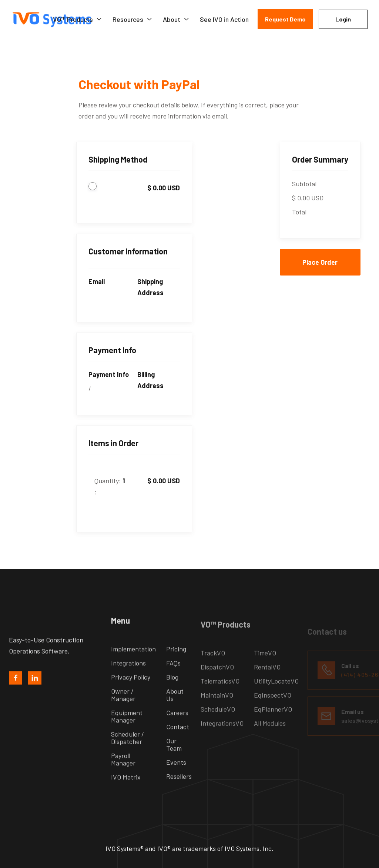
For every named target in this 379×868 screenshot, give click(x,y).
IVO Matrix (126, 788)
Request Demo (285, 19)
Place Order (320, 262)
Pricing (176, 660)
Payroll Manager (123, 770)
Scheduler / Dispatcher (128, 749)
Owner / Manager (123, 706)
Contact (178, 738)
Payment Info (109, 374)
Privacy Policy (131, 688)
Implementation (133, 660)
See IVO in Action (224, 19)
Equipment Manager (127, 727)
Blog (172, 688)
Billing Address (150, 380)
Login (343, 19)
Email (97, 281)
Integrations (128, 674)
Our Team (174, 755)
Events (176, 773)
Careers (177, 724)
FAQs (173, 674)
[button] (78, 19)
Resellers (179, 787)
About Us (175, 706)
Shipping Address (150, 287)
